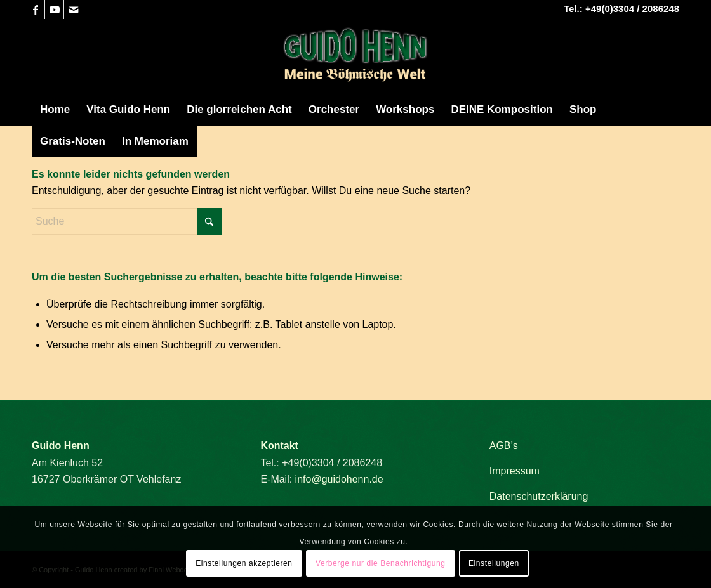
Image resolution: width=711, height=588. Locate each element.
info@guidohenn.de (339, 479)
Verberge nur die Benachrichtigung (381, 563)
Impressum (515, 471)
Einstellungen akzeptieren (244, 563)
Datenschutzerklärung (539, 496)
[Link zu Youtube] (54, 10)
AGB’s (504, 446)
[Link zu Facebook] (35, 10)
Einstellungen (494, 563)
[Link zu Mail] (74, 10)
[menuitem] (55, 110)
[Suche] (127, 221)
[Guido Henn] (355, 56)
